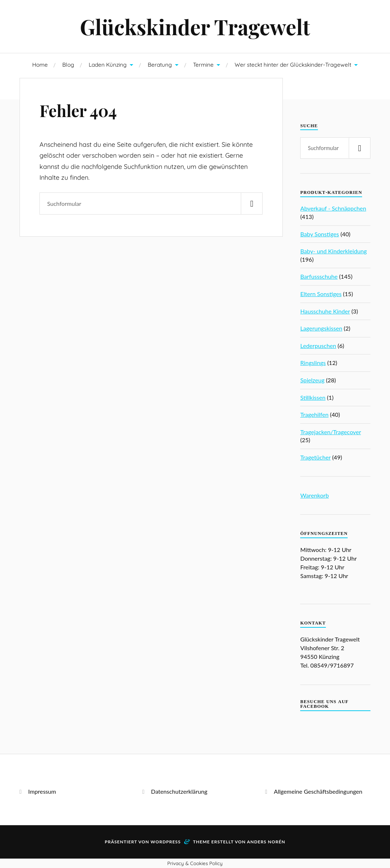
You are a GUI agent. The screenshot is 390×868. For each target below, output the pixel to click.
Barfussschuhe (319, 276)
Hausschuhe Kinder (325, 311)
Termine (203, 65)
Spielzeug (312, 380)
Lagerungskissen (321, 328)
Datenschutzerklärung (179, 791)
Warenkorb (314, 495)
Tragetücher (315, 457)
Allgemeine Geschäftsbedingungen (318, 791)
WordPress (166, 842)
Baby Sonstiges (320, 234)
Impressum (42, 791)
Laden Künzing (108, 65)
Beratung (160, 65)
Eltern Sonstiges (321, 294)
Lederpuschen (318, 346)
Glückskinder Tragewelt (195, 26)
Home (40, 65)
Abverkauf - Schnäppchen (333, 208)
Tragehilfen (314, 414)
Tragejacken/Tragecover (330, 432)
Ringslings (313, 363)
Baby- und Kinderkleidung (334, 251)
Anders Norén (266, 842)
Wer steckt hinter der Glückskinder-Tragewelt (293, 65)
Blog (68, 65)
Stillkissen (313, 397)
